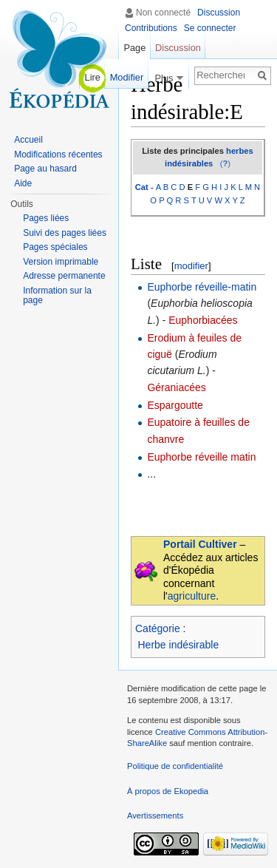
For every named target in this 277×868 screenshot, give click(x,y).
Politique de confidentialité (175, 766)
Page (134, 48)
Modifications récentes (58, 155)
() (225, 163)
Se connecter (210, 28)
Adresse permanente (64, 276)
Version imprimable (61, 262)
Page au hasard (45, 169)
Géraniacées (176, 387)
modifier (191, 266)
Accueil (28, 140)
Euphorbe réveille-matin (202, 287)
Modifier (127, 77)
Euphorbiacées (203, 320)
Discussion (219, 13)
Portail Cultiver (200, 544)
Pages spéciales (55, 247)
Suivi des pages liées (65, 233)
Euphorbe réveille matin (201, 457)
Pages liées (46, 218)
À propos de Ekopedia (168, 791)
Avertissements (155, 816)
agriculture (192, 596)
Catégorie (158, 628)
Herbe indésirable (179, 645)
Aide (23, 183)
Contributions (151, 28)
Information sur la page (57, 296)
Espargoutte (175, 405)
